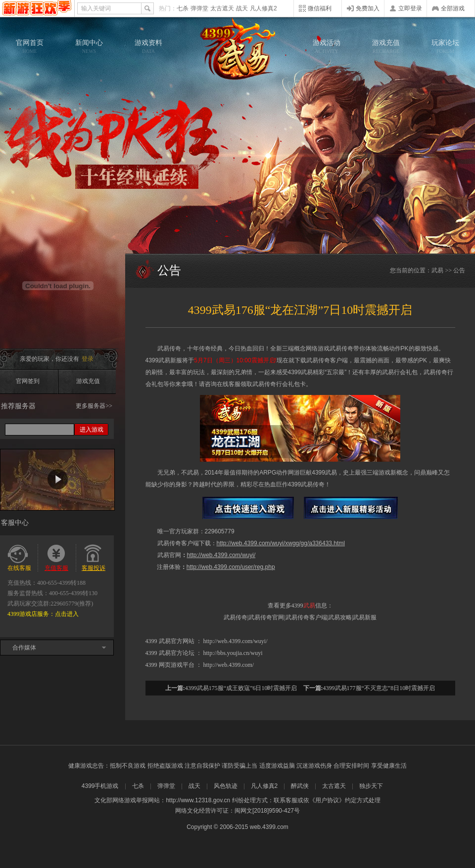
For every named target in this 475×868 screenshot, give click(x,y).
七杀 (183, 8)
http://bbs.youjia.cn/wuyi (233, 653)
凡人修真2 (263, 8)
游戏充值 (386, 46)
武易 (237, 49)
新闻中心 (89, 46)
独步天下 (371, 786)
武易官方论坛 (177, 653)
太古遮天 (222, 8)
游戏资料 (148, 46)
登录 (88, 359)
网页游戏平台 (177, 665)
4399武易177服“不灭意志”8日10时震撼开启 (379, 688)
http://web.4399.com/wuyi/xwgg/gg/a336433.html (281, 543)
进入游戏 (92, 430)
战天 (242, 8)
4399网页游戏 (37, 8)
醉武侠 (300, 786)
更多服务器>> (94, 406)
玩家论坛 (445, 46)
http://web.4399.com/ (229, 665)
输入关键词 (96, 8)
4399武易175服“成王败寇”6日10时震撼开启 (241, 688)
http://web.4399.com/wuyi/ (221, 555)
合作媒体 (24, 648)
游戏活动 (327, 46)
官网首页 (30, 46)
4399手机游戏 (100, 786)
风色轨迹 (226, 786)
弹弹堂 (199, 8)
